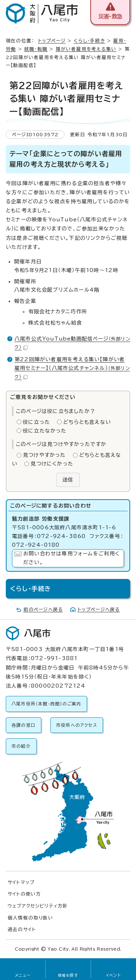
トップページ (52, 41)
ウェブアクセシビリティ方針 (38, 906)
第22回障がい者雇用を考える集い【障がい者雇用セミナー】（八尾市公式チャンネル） (72, 368)
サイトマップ (21, 882)
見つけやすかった (44, 455)
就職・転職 (36, 49)
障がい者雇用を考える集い (86, 49)
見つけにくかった (52, 464)
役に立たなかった (45, 431)
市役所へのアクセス (77, 725)
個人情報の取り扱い (30, 918)
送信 (68, 480)
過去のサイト (22, 929)
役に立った (36, 422)
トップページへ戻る (99, 610)
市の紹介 (21, 746)
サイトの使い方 (24, 894)
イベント (113, 975)
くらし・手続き (89, 41)
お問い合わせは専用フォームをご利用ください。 (72, 558)
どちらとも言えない (87, 422)
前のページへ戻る (43, 610)
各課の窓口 (24, 725)
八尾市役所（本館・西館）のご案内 (46, 704)
